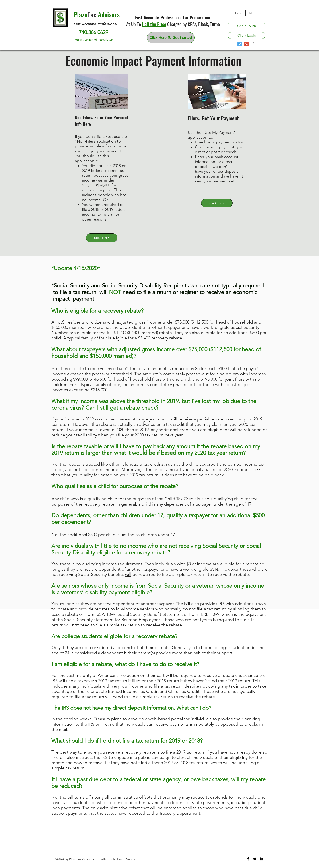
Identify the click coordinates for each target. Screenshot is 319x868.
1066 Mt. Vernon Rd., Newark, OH (94, 40)
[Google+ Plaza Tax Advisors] (246, 44)
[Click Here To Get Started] (171, 38)
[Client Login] (246, 35)
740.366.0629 (93, 32)
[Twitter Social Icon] (240, 44)
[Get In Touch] (246, 26)
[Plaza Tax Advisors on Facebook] (253, 44)
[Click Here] (102, 238)
